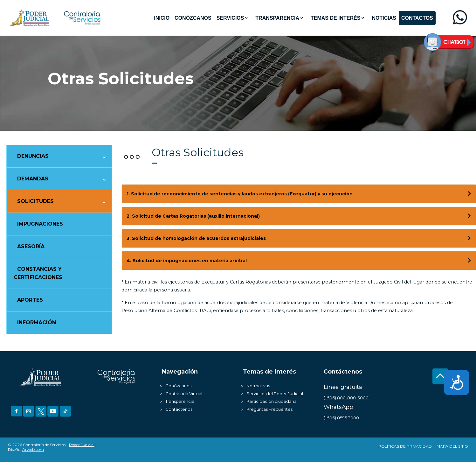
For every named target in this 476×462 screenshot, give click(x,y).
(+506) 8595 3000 (341, 418)
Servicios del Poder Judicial (275, 394)
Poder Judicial (82, 445)
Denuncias (33, 156)
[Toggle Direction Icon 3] (469, 238)
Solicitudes (35, 201)
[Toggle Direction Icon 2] (469, 216)
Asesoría (31, 246)
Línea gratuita (343, 387)
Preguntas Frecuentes (269, 409)
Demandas (33, 179)
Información (37, 322)
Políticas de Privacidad (405, 446)
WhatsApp (338, 407)
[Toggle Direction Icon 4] (469, 261)
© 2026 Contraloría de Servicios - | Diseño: (52, 447)
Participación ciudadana (272, 401)
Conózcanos (178, 386)
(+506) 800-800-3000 (346, 398)
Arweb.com (33, 449)
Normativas (258, 386)
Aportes (30, 300)
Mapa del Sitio (452, 446)
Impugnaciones (40, 224)
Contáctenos (179, 409)
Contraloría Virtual (184, 394)
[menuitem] (162, 18)
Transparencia (180, 401)
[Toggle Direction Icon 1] (469, 194)
